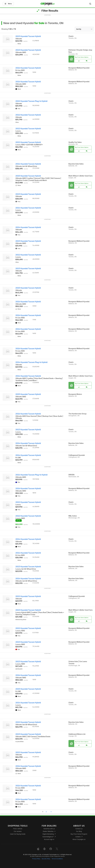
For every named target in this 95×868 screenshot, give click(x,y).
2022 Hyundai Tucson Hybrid (28, 115)
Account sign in (49, 839)
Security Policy (46, 859)
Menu (8, 4)
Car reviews (18, 831)
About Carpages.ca (79, 839)
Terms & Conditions (57, 859)
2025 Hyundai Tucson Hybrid (28, 176)
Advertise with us (49, 829)
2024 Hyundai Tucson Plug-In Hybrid (31, 362)
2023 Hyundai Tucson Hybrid (28, 36)
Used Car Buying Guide (18, 834)
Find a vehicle (18, 829)
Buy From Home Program (79, 834)
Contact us (79, 829)
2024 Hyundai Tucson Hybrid (28, 164)
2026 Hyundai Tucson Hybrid (28, 68)
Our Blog (79, 831)
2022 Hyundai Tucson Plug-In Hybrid (31, 101)
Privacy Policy (36, 859)
